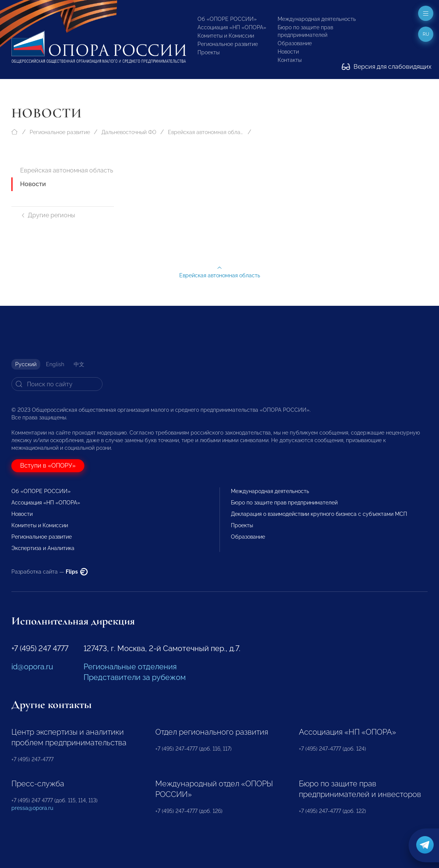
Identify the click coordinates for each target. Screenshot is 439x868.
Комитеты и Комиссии (226, 36)
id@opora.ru (32, 667)
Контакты (290, 60)
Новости (288, 52)
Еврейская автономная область (206, 132)
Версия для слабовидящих (387, 67)
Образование (295, 43)
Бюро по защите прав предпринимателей (284, 503)
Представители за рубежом (135, 677)
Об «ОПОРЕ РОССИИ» (227, 19)
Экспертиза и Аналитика (43, 548)
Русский (26, 364)
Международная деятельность (317, 19)
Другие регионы (48, 215)
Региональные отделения (130, 667)
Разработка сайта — (50, 572)
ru (426, 34)
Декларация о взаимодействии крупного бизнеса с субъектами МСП (319, 514)
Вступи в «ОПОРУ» (48, 466)
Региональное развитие (228, 44)
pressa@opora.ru (32, 808)
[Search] (57, 384)
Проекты (208, 52)
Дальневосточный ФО (129, 132)
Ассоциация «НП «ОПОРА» (232, 27)
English (55, 364)
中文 (79, 364)
